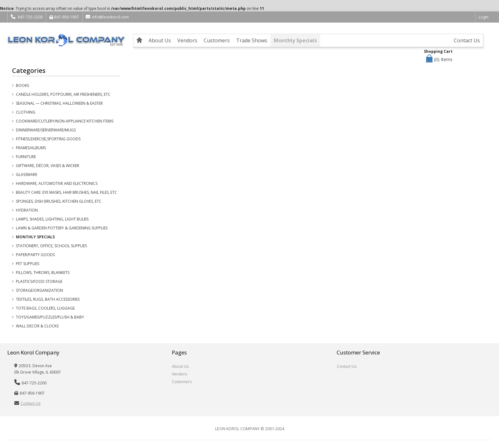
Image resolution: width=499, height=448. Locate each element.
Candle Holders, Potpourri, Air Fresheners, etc (63, 94)
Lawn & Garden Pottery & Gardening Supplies (62, 228)
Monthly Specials (295, 40)
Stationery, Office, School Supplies (51, 246)
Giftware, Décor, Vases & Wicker (48, 166)
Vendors (187, 40)
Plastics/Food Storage (39, 281)
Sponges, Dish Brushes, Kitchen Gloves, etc (59, 201)
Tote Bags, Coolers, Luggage (45, 308)
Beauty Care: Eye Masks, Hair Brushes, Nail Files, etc (67, 192)
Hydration (27, 210)
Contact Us (467, 40)
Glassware (27, 175)
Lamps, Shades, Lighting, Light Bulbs (52, 219)
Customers (217, 40)
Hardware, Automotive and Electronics (57, 183)
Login (484, 17)
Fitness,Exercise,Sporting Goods (48, 139)
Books (22, 85)
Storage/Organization (39, 290)
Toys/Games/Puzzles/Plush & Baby (50, 317)
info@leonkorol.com (107, 17)
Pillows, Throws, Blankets (43, 273)
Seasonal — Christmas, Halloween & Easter (59, 103)
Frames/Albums (31, 148)
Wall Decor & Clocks (37, 326)
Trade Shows (252, 40)
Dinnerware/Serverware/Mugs (46, 130)
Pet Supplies (28, 264)
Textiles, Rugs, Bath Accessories (48, 299)
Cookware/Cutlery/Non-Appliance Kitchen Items (65, 121)
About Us (160, 40)
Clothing (26, 112)
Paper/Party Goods (35, 255)
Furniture (26, 157)
